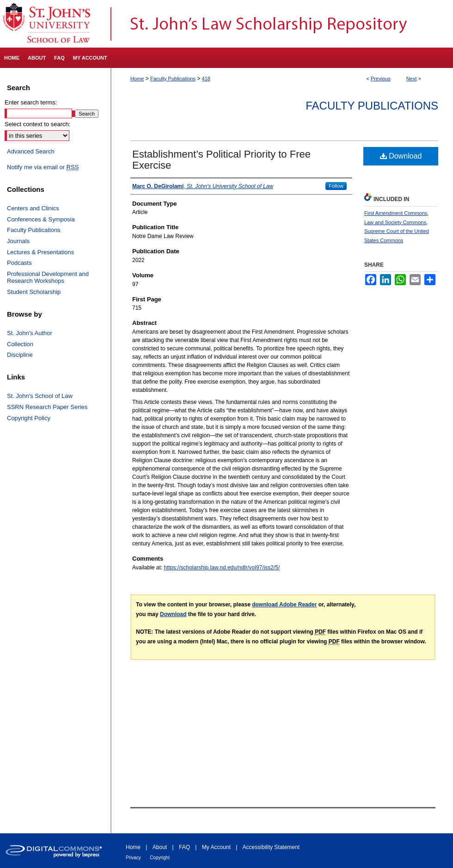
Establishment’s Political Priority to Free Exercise (221, 160)
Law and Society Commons (395, 222)
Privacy (133, 858)
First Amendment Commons (396, 213)
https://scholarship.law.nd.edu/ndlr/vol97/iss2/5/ (222, 568)
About (160, 847)
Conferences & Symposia (41, 219)
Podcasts (19, 263)
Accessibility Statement (271, 847)
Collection (20, 344)
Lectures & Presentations (40, 252)
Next (412, 79)
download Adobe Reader (284, 605)
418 (206, 79)
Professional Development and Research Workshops (48, 278)
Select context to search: (37, 124)
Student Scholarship (34, 292)
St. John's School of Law (40, 396)
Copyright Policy (29, 418)
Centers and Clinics (33, 208)
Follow (336, 186)
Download (401, 156)
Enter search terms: (31, 102)
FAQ (184, 847)
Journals (18, 241)
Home (137, 79)
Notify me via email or (43, 167)
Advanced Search (31, 151)
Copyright (160, 858)
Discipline (20, 355)
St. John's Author (30, 333)
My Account (216, 847)
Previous (381, 79)
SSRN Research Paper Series (47, 407)
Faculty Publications (173, 79)
